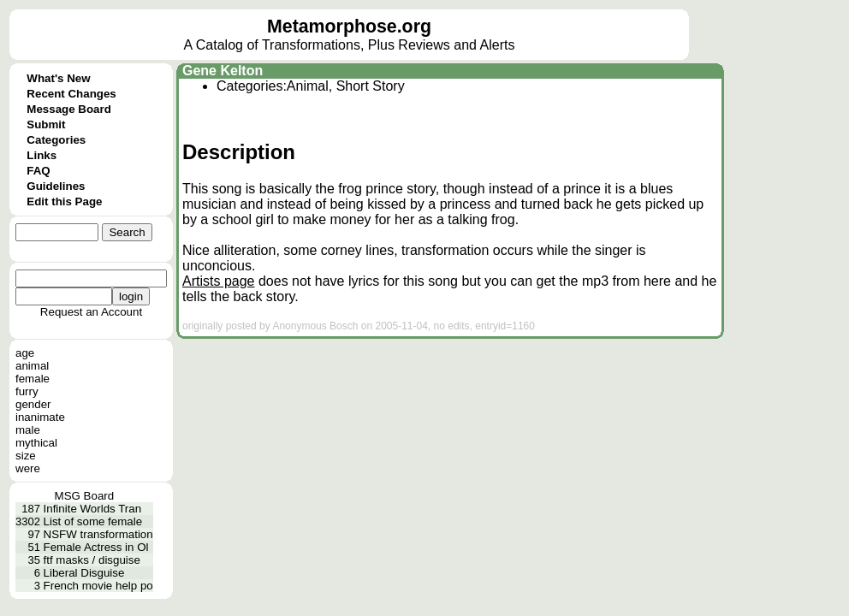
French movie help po (98, 586)
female (33, 379)
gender (33, 404)
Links (42, 155)
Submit (46, 124)
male (28, 430)
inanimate (40, 417)
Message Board (69, 109)
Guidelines (56, 186)
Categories (56, 140)
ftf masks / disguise (92, 560)
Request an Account (91, 312)
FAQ (38, 171)
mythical (36, 443)
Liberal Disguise (84, 573)
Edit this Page (64, 201)
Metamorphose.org (349, 27)
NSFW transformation (98, 534)
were (28, 468)
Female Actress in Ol (96, 547)
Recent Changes (71, 94)
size (26, 456)
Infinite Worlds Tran (93, 509)
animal (32, 366)
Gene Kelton (223, 71)
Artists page (218, 281)
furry (27, 391)
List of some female (93, 521)
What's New (58, 78)
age (25, 353)
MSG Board (85, 496)
